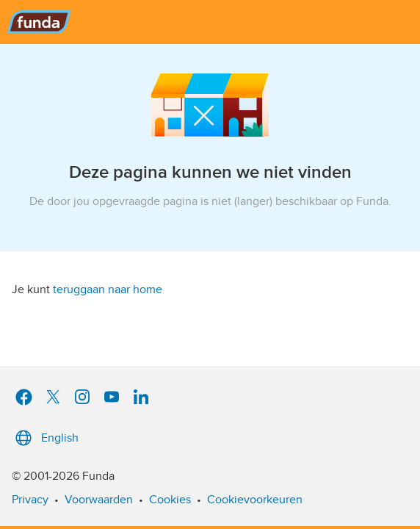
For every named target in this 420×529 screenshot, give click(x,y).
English (45, 438)
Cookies (170, 500)
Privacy (30, 500)
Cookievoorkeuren (255, 500)
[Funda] (210, 22)
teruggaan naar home (108, 289)
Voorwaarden (99, 500)
